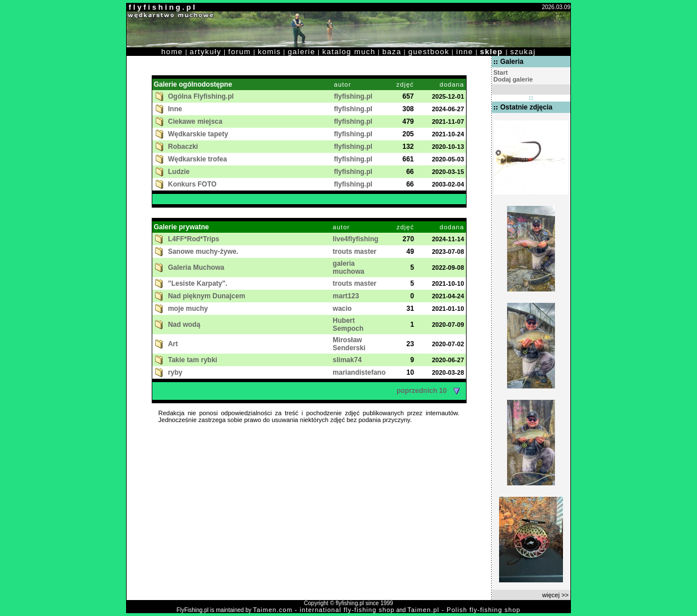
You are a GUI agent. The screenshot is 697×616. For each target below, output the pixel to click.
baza (392, 52)
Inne (175, 109)
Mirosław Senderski (349, 344)
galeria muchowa (348, 268)
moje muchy (188, 309)
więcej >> (556, 595)
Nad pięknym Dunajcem (206, 296)
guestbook (429, 52)
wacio (342, 309)
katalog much (349, 52)
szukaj (523, 52)
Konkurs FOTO (193, 184)
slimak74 (347, 360)
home (172, 52)
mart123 (346, 296)
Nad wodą (184, 325)
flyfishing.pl (353, 96)
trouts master (354, 252)
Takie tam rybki (192, 360)
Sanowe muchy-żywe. (203, 252)
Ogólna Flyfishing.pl (201, 96)
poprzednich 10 (430, 391)
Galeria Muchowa (196, 268)
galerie (302, 52)
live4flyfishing (355, 239)
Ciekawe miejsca (195, 121)
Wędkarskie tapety (198, 134)
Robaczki (183, 147)
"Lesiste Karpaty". (197, 283)
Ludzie (179, 172)
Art (173, 344)
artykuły (206, 52)
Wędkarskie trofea (198, 159)
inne (465, 52)
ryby (175, 372)
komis (270, 52)
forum (240, 52)
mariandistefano (359, 372)
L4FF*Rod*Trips (193, 239)
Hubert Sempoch (348, 325)
